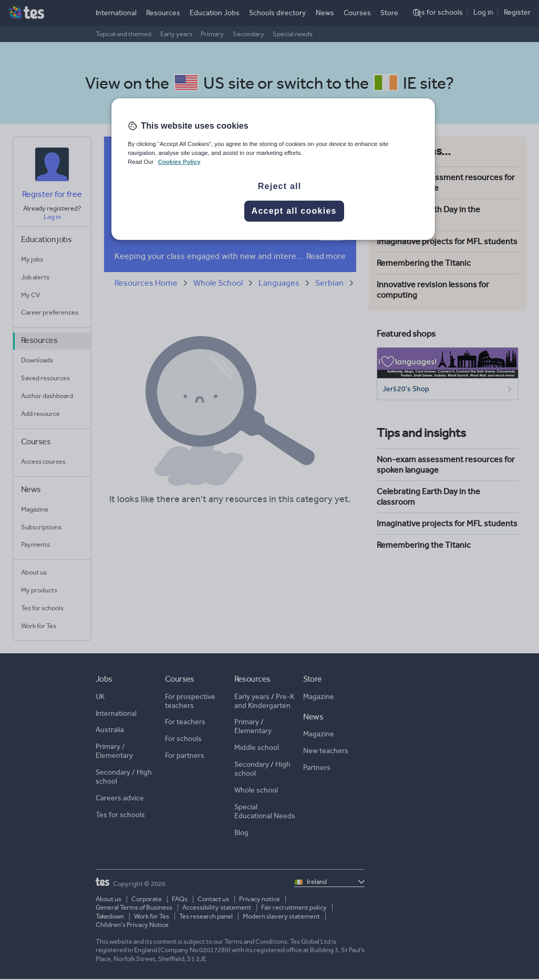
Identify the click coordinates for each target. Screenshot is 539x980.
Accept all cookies (294, 211)
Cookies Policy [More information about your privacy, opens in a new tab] (179, 162)
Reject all (280, 186)
